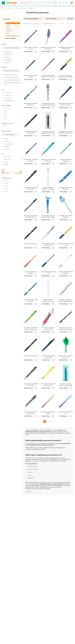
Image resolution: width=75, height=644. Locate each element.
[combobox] (36, 3)
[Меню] (3, 3)
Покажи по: (61, 24)
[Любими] (64, 3)
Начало (4, 8)
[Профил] (67, 3)
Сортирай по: (36, 24)
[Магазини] (60, 3)
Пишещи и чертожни (21, 8)
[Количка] (71, 3)
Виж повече (28, 492)
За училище (11, 8)
